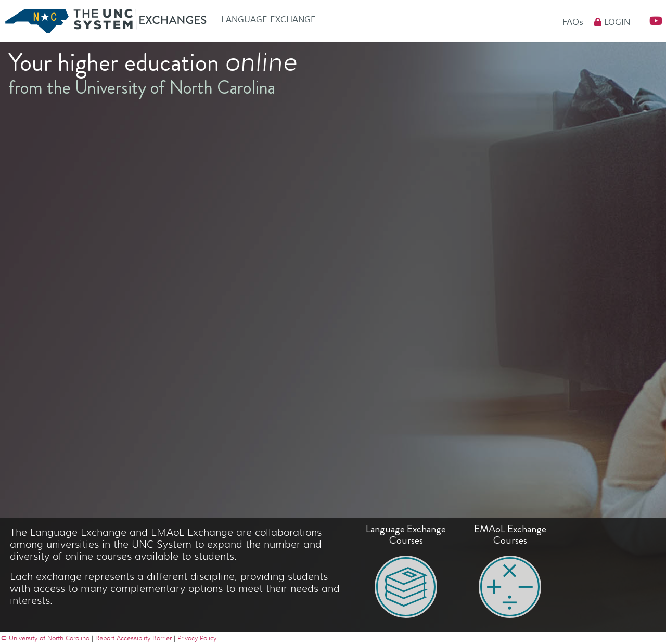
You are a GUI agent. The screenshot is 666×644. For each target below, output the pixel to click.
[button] (651, 21)
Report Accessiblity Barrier (133, 638)
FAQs (574, 22)
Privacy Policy (197, 638)
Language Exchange (268, 20)
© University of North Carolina (46, 638)
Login (612, 22)
